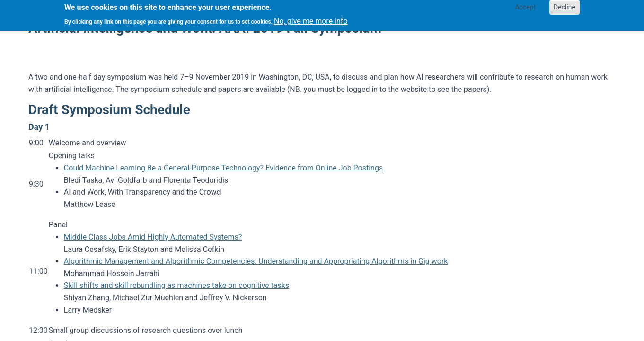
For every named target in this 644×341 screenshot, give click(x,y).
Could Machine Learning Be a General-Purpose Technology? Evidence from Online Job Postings (223, 168)
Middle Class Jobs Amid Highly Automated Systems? (153, 237)
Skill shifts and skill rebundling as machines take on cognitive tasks (176, 285)
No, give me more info (311, 18)
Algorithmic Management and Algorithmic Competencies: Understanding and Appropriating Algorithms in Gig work (256, 261)
